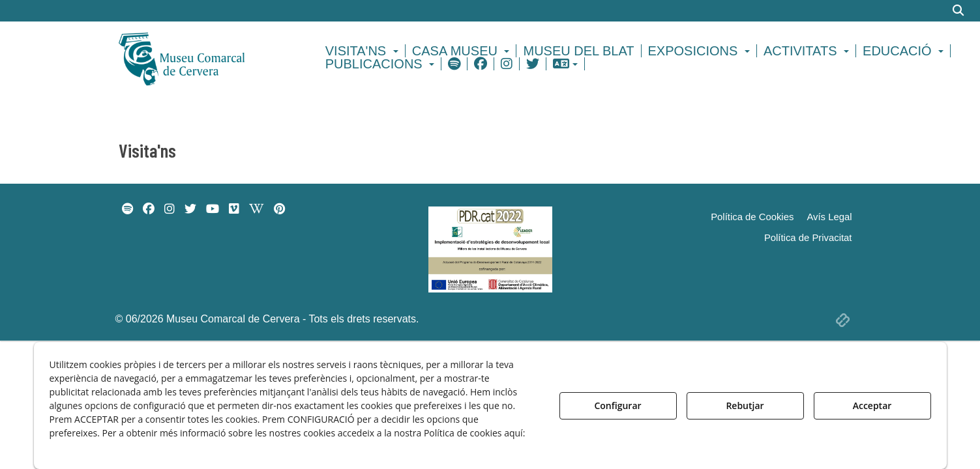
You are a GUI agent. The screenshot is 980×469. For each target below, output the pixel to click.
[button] (204, 57)
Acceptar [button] (872, 405)
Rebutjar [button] (745, 405)
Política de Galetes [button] (95, 447)
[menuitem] (364, 51)
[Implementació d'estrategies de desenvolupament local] (490, 249)
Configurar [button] (617, 405)
